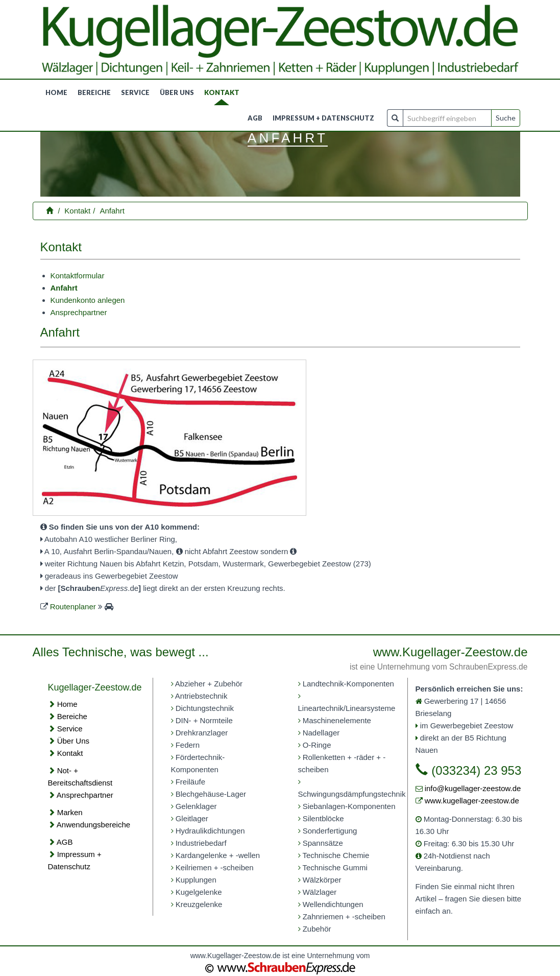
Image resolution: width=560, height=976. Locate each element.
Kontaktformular (78, 276)
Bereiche (94, 92)
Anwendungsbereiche (93, 825)
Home (56, 92)
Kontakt (222, 92)
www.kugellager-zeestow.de (472, 801)
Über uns (177, 92)
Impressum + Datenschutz (323, 118)
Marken (70, 812)
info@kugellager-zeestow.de (473, 788)
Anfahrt (112, 211)
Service (135, 92)
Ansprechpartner (79, 312)
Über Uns (73, 741)
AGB (255, 118)
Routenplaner (73, 606)
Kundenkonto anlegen (88, 300)
